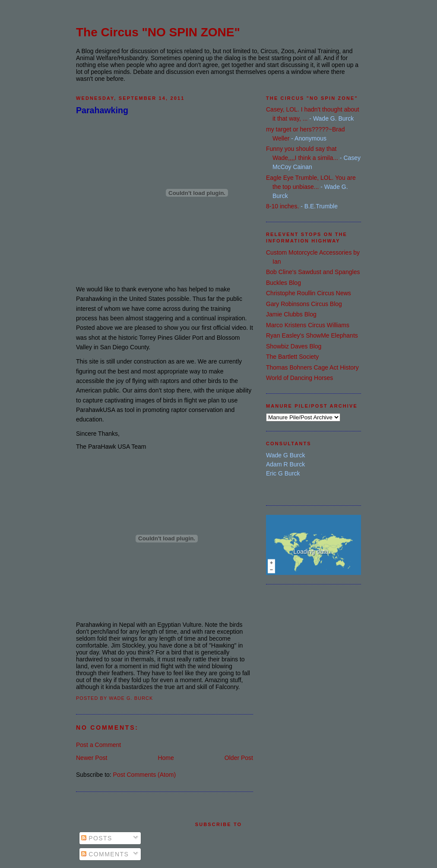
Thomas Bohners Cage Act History (312, 367)
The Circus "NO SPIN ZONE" (158, 32)
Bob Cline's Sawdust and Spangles (313, 272)
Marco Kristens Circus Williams (308, 325)
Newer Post (92, 758)
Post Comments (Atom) (144, 775)
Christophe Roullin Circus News (309, 293)
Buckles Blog (283, 283)
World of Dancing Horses (299, 378)
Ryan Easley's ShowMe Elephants (312, 335)
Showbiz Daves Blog (294, 346)
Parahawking (102, 110)
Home (166, 758)
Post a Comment (98, 745)
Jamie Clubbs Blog (291, 314)
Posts (97, 838)
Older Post (239, 758)
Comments (105, 854)
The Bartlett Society (292, 357)
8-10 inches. (282, 206)
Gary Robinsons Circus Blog (304, 304)
